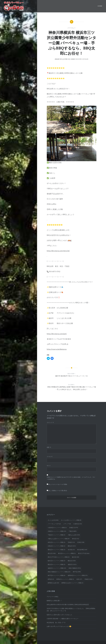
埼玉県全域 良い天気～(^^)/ (56, 623)
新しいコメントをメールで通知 (58, 484)
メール (50, 456)
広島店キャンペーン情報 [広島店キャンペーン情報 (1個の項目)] (56, 546)
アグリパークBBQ (52, 597)
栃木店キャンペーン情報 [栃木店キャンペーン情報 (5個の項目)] (56, 561)
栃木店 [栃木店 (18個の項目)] (75, 557)
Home (100, 6)
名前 (49, 447)
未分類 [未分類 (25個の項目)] (71, 550)
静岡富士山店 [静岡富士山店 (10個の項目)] (53, 583)
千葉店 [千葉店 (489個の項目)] (73, 531)
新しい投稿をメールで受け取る (58, 491)
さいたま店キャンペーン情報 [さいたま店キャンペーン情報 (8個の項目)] (71, 520)
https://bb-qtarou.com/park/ (57, 334)
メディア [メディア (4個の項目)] (67, 524)
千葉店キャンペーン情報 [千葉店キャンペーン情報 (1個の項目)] (56, 535)
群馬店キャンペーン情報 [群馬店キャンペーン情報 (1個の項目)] (65, 579)
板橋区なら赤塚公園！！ (54, 601)
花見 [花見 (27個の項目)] (79, 579)
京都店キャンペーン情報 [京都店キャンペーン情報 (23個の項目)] (57, 531)
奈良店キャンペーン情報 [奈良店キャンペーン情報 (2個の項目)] (56, 542)
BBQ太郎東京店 (65, 59)
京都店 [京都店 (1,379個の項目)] (74, 528)
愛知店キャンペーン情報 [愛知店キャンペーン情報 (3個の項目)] (56, 550)
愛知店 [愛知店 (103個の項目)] (72, 546)
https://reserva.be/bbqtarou (57, 349)
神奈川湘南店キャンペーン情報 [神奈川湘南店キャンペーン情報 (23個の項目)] (59, 572)
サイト (49, 466)
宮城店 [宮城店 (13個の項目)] (71, 542)
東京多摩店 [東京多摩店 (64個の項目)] (82, 550)
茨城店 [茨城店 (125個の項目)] (88, 579)
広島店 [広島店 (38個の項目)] (81, 542)
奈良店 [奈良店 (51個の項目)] (75, 539)
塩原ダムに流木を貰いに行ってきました (59, 615)
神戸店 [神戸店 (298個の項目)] (77, 572)
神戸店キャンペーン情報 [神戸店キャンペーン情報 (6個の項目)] (56, 575)
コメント (50, 422)
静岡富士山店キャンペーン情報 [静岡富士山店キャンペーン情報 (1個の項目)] (72, 583)
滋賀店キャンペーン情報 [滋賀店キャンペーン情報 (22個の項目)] (57, 568)
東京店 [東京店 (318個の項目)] (52, 553)
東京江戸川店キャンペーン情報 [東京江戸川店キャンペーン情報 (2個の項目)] (59, 557)
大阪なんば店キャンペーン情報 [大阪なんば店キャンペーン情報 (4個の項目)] (59, 539)
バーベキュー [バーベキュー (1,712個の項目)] (54, 524)
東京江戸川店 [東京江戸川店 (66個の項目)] (84, 553)
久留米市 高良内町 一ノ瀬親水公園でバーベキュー (63, 619)
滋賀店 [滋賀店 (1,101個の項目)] (72, 564)
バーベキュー (72, 28)
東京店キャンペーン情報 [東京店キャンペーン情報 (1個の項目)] (67, 553)
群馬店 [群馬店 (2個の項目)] (51, 579)
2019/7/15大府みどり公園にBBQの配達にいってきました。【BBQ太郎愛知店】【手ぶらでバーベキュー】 (71, 610)
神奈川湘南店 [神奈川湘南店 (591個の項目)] (75, 568)
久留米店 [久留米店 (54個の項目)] (78, 524)
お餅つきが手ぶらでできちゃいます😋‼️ (59, 626)
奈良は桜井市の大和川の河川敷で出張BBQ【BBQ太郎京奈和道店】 (68, 604)
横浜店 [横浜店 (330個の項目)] (72, 561)
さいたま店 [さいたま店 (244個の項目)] (53, 520)
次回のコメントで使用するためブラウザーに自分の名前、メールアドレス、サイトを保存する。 (71, 478)
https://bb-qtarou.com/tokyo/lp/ (58, 251)
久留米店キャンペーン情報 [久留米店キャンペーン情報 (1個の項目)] (57, 528)
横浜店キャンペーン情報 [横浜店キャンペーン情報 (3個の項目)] (56, 564)
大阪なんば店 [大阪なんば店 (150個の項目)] (74, 535)
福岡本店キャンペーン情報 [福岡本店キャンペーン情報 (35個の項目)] (78, 575)
